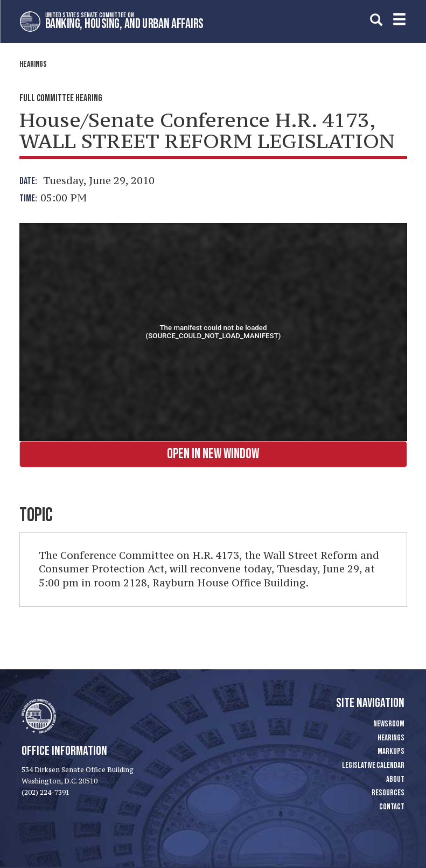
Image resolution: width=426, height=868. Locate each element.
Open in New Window (213, 454)
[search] (376, 20)
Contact (392, 807)
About (395, 779)
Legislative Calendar (373, 765)
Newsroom (389, 724)
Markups (391, 751)
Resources (388, 793)
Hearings (33, 64)
